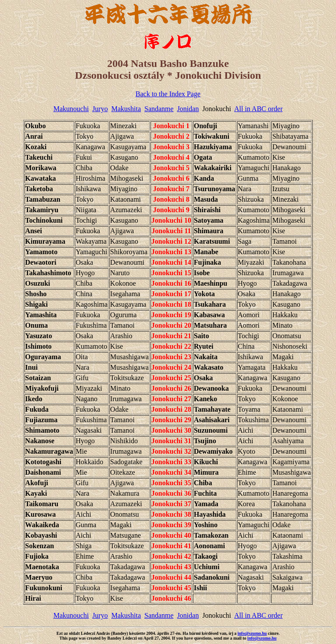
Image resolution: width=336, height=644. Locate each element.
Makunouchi (71, 109)
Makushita (126, 109)
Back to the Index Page (168, 94)
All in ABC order (258, 109)
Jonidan (188, 109)
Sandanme (159, 109)
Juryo (100, 109)
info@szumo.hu (252, 633)
